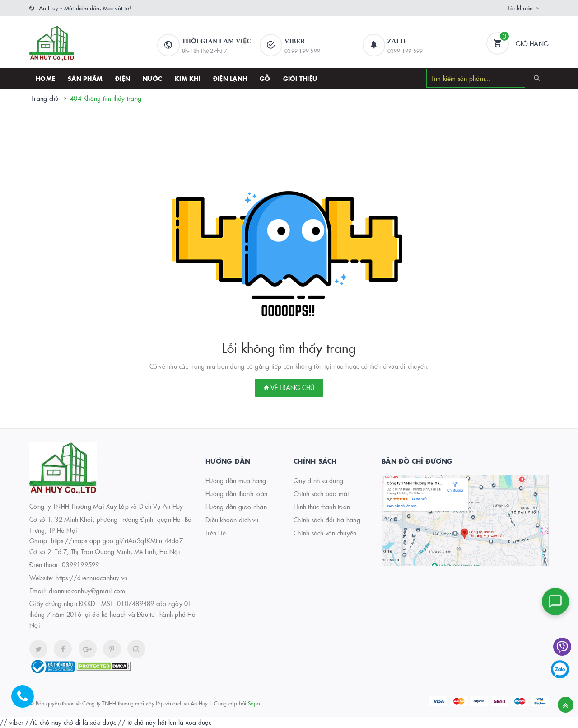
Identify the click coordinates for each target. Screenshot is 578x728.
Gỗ (265, 78)
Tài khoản (520, 8)
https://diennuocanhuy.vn (91, 578)
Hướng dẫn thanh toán (236, 493)
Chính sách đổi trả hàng (327, 520)
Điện (123, 78)
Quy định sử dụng (318, 480)
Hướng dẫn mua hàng (236, 480)
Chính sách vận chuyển (325, 533)
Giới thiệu (300, 78)
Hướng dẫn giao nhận (236, 507)
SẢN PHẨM (85, 78)
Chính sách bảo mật (321, 493)
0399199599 (81, 564)
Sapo (254, 703)
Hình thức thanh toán (322, 507)
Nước (152, 78)
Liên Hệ (216, 533)
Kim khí (188, 78)
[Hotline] (27, 701)
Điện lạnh (230, 78)
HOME (45, 78)
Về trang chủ (289, 387)
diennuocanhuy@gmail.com (87, 591)
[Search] (537, 78)
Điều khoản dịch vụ (232, 520)
